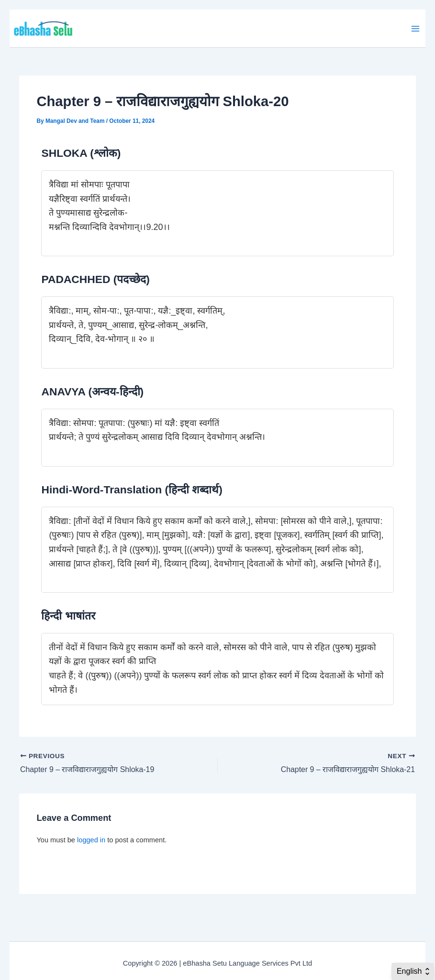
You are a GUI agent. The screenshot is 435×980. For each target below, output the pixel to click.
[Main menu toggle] (415, 29)
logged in (91, 840)
